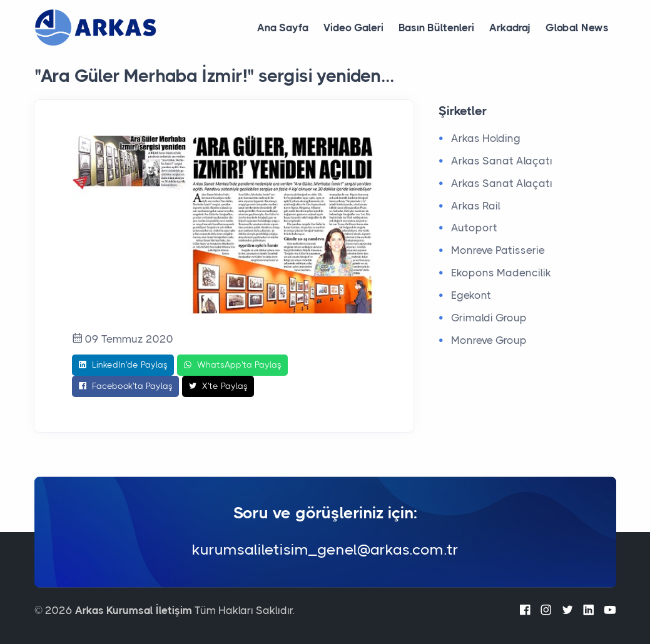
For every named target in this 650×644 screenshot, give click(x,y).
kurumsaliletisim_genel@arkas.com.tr (325, 550)
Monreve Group (489, 340)
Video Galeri (353, 28)
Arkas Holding (486, 138)
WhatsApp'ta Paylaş (232, 365)
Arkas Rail (476, 206)
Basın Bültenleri (436, 28)
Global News (577, 28)
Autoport (474, 228)
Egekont (471, 295)
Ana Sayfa (283, 28)
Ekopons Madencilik (501, 273)
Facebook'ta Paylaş (125, 386)
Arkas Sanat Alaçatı (502, 161)
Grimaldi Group (489, 318)
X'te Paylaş (218, 386)
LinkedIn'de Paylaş (123, 365)
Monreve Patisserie (498, 250)
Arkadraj (510, 28)
